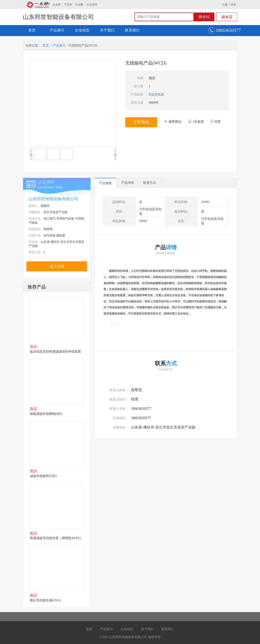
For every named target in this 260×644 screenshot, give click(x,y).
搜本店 (227, 17)
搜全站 (204, 17)
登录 (233, 5)
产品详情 (127, 183)
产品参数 (105, 183)
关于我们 (107, 30)
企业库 (57, 5)
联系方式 (150, 183)
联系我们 (132, 30)
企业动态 (82, 30)
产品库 (68, 5)
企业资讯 (92, 5)
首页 (32, 30)
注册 (225, 5)
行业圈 (79, 5)
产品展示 (57, 30)
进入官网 (57, 266)
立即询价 (141, 122)
